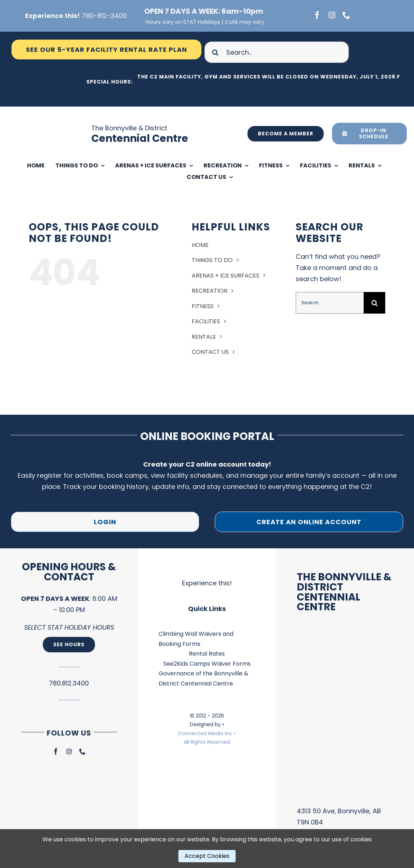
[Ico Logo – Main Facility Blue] (55, 110)
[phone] (346, 15)
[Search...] (277, 52)
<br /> (345, 715)
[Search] (215, 52)
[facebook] (317, 15)
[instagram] (332, 15)
